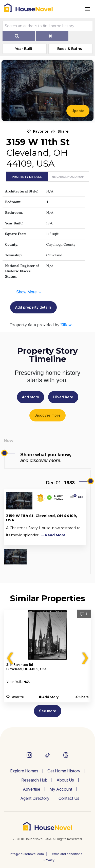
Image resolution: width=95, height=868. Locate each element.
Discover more (48, 415)
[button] (60, 131)
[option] (48, 656)
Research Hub (34, 780)
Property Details (27, 177)
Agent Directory (35, 798)
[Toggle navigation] (88, 9)
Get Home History (64, 771)
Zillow (66, 325)
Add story (31, 397)
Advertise (32, 789)
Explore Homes (24, 771)
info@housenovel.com (27, 854)
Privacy (49, 860)
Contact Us (69, 798)
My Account (61, 789)
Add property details (33, 307)
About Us (65, 780)
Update (78, 111)
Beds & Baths (70, 49)
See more (48, 711)
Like (79, 497)
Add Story (50, 697)
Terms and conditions (66, 854)
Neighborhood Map (68, 177)
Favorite (41, 131)
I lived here (63, 397)
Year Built (24, 49)
